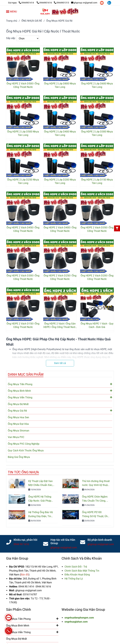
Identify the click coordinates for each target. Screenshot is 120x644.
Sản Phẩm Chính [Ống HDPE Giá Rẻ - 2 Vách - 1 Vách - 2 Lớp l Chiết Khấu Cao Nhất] (19, 610)
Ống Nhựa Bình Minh (60, 391)
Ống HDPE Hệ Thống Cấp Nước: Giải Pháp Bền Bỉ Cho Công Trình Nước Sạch (41, 499)
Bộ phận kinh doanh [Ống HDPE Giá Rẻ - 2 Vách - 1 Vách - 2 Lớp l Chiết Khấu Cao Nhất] (100, 540)
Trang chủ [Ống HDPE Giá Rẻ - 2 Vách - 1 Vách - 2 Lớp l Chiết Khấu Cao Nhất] (12, 21)
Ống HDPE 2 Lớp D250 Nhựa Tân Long (23, 181)
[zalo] (109, 3)
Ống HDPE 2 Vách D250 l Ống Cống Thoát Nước (60, 277)
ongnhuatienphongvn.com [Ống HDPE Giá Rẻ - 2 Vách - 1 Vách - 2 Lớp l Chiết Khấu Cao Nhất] (79, 618)
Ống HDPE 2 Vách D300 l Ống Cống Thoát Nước (23, 277)
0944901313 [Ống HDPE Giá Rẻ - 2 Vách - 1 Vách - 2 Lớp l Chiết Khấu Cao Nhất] (61, 3)
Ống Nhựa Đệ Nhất (18, 404)
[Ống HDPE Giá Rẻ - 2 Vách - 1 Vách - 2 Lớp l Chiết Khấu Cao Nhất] (22, 3)
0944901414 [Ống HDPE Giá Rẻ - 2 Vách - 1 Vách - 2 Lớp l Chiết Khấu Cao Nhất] (27, 3)
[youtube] (102, 3)
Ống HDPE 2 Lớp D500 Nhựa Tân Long (23, 133)
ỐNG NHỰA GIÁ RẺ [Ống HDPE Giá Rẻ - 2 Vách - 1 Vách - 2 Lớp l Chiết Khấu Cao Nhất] (32, 21)
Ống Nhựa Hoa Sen (18, 417)
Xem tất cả (60, 363)
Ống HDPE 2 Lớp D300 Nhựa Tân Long (97, 133)
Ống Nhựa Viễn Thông (60, 397)
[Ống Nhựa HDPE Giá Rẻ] (60, 12)
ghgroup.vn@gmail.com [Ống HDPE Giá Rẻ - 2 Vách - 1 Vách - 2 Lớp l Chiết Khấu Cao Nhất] (84, 3)
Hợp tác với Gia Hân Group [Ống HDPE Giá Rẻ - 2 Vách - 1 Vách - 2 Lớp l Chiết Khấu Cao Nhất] (63, 541)
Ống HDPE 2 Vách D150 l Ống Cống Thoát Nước (23, 325)
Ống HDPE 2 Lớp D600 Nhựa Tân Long (97, 85)
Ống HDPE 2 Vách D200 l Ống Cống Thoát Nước (97, 277)
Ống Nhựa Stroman (19, 431)
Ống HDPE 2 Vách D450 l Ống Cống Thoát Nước (23, 229)
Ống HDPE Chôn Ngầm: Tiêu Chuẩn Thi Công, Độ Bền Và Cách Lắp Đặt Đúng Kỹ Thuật (96, 499)
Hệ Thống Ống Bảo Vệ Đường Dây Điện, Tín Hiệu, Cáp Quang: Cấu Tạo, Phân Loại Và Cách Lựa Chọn (42, 514)
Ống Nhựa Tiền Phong (60, 384)
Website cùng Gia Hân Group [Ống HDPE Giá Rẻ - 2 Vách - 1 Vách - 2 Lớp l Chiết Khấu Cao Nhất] (83, 610)
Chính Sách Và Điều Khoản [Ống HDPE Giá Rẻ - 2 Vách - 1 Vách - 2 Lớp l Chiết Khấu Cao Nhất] (82, 558)
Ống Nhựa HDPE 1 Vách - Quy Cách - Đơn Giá (97, 325)
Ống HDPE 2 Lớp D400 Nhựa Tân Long (60, 133)
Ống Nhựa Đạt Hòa (18, 424)
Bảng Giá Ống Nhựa (19, 457)
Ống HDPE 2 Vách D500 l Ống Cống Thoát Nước (23, 85)
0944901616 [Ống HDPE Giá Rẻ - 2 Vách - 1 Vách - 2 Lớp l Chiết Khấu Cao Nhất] (45, 3)
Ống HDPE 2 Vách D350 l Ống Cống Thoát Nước (97, 229)
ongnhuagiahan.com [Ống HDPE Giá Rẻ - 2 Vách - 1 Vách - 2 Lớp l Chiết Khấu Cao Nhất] (76, 622)
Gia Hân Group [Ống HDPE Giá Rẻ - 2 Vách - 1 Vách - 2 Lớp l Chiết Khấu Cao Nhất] (17, 558)
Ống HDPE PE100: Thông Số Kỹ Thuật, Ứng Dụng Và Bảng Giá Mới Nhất (96, 514)
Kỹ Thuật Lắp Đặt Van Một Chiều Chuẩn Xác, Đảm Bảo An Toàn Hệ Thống (40, 483)
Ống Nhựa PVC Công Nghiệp (24, 444)
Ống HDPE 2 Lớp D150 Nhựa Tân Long (97, 181)
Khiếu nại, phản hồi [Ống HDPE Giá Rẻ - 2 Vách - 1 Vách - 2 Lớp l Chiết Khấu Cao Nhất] (25, 540)
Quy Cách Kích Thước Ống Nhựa (26, 451)
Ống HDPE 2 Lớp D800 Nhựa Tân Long (60, 85)
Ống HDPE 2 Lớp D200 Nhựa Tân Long (60, 181)
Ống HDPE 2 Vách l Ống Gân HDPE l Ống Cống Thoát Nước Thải (60, 325)
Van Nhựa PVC (16, 437)
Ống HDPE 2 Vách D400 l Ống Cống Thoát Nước (60, 229)
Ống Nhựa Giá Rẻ (60, 410)
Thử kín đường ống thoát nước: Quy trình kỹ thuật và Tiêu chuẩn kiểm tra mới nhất (96, 483)
